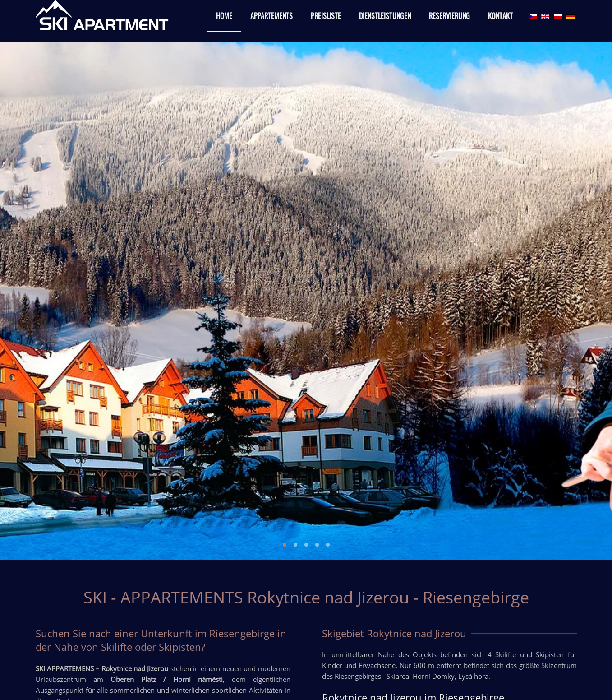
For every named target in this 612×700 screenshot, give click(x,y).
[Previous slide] (21, 301)
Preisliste (326, 16)
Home (224, 16)
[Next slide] (591, 301)
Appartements (271, 16)
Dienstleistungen (385, 16)
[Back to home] (103, 16)
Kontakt (500, 16)
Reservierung (449, 16)
